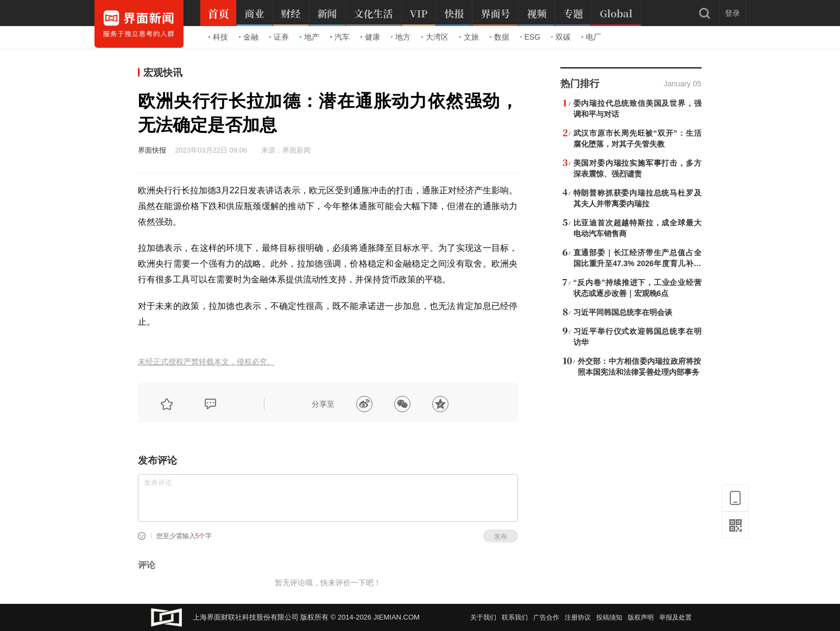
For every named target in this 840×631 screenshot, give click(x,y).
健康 (370, 37)
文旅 (469, 37)
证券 (279, 37)
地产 (310, 37)
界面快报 (152, 150)
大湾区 (435, 37)
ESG (530, 37)
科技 (218, 37)
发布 (501, 537)
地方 (401, 37)
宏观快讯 (163, 73)
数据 (500, 37)
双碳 (561, 37)
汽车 (340, 37)
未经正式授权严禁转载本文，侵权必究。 (206, 362)
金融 (249, 37)
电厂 (591, 37)
